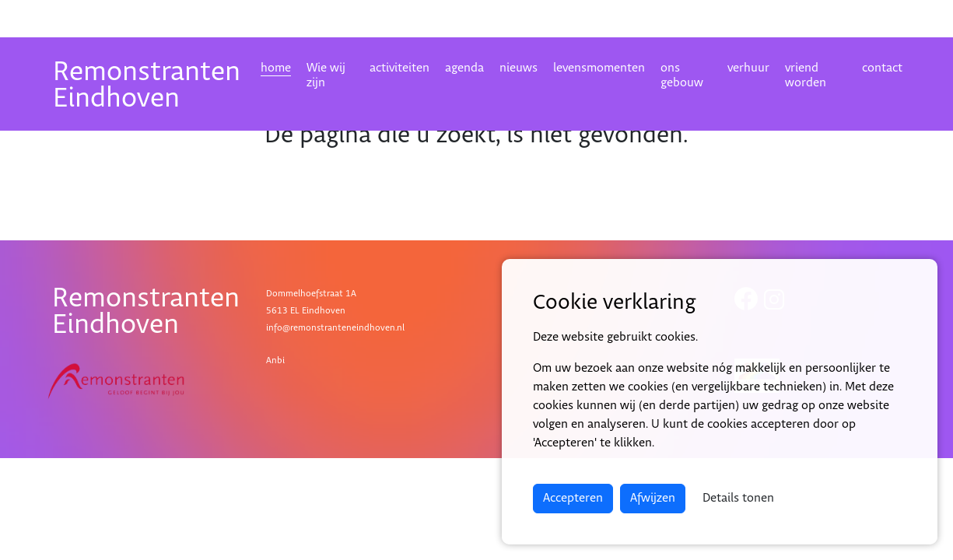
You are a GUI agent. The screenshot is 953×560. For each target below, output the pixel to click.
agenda (464, 68)
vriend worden (806, 75)
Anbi (275, 360)
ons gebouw (682, 75)
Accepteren (573, 498)
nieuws (519, 68)
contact (882, 68)
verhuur (748, 68)
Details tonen (738, 498)
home (276, 68)
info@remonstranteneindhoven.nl (335, 328)
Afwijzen (653, 498)
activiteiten (399, 68)
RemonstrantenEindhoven (147, 85)
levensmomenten (599, 68)
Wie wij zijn (326, 75)
